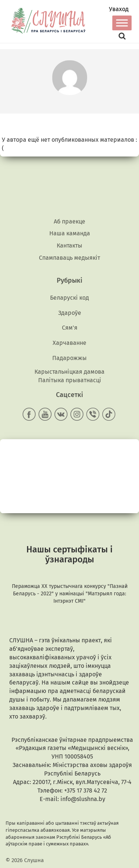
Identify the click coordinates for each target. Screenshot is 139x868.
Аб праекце (69, 221)
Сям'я (70, 328)
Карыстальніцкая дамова (69, 372)
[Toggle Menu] (122, 23)
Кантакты (69, 245)
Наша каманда (70, 233)
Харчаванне (69, 343)
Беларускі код (69, 298)
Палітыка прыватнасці (70, 380)
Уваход (119, 9)
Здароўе (70, 313)
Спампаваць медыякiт (69, 258)
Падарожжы (69, 358)
